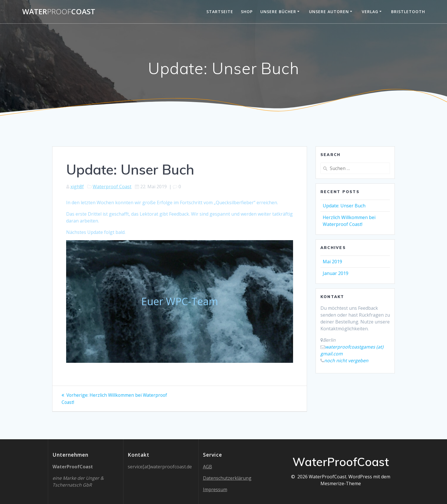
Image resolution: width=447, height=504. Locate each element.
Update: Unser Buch (344, 206)
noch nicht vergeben (346, 361)
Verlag (370, 12)
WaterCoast (59, 12)
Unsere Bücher (278, 12)
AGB (208, 467)
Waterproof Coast (112, 187)
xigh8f (77, 187)
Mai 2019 (332, 262)
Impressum (215, 489)
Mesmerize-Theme (341, 483)
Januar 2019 (336, 273)
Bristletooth (408, 12)
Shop (247, 12)
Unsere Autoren (329, 12)
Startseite (220, 12)
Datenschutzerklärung (227, 478)
